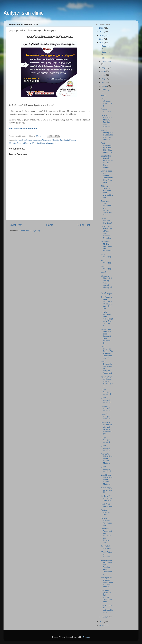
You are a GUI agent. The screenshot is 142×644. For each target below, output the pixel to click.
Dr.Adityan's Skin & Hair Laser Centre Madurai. (107, 479)
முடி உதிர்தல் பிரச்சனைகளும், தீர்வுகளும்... (107, 381)
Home (50, 225)
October (105, 58)
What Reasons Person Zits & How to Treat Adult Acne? (107, 352)
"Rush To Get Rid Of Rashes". (107, 554)
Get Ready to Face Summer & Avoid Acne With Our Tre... (107, 303)
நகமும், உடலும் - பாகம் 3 (106, 440)
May (104, 79)
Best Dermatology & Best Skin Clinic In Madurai (107, 148)
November (106, 52)
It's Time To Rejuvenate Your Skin (107, 498)
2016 (102, 625)
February (105, 90)
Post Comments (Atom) (30, 231)
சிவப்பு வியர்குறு (106, 267)
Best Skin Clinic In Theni (106, 512)
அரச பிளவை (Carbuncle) (107, 102)
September (106, 62)
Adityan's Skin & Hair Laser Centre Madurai (107, 458)
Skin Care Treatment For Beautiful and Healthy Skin (106, 536)
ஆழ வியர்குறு (106, 255)
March (104, 86)
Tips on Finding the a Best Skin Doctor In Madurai (107, 135)
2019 (102, 39)
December (106, 46)
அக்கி (104, 272)
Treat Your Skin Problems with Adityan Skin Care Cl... (106, 208)
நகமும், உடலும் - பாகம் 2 (106, 448)
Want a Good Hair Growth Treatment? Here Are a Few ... (107, 177)
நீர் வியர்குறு (107, 293)
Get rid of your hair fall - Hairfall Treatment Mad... (106, 596)
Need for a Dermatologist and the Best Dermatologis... (107, 428)
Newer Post (15, 225)
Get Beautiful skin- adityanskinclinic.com (107, 609)
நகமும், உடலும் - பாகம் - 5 (106, 408)
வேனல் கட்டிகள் (106, 110)
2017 (102, 621)
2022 (102, 28)
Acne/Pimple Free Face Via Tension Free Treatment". (107, 567)
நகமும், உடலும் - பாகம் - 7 (106, 392)
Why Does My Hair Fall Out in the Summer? (107, 246)
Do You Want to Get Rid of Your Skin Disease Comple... (107, 232)
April (104, 82)
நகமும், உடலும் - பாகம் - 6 (106, 400)
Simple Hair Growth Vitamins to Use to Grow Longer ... (107, 162)
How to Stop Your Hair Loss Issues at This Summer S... (106, 336)
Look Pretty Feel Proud (107, 505)
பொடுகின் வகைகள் (106, 547)
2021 (102, 32)
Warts (104, 95)
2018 (102, 43)
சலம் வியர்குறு (106, 261)
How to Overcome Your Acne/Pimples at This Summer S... (107, 319)
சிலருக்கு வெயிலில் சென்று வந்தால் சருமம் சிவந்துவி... (107, 283)
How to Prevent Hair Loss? (107, 221)
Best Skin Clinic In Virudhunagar (106, 522)
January (105, 617)
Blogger (86, 637)
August (105, 68)
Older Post (84, 225)
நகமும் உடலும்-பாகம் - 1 (106, 469)
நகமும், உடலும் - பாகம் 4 (106, 416)
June (104, 75)
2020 (102, 35)
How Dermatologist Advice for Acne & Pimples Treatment (107, 367)
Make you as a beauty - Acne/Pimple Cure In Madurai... (107, 582)
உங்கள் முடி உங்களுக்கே (107, 490)
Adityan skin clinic (23, 13)
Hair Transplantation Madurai (23, 129)
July (103, 71)
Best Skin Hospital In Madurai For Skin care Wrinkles (107, 121)
